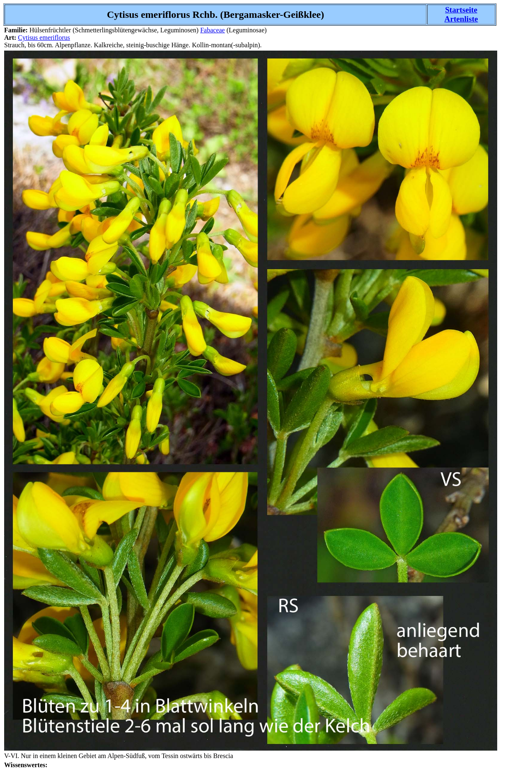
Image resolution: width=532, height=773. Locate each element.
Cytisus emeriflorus (44, 38)
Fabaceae (213, 30)
